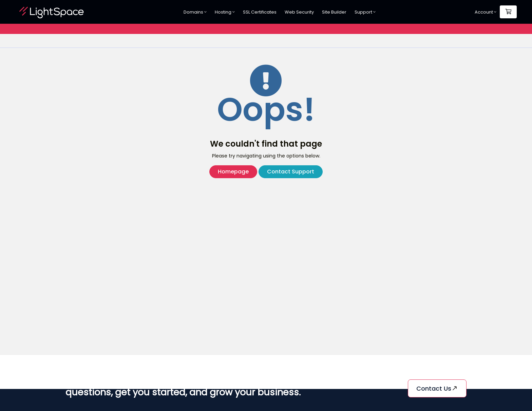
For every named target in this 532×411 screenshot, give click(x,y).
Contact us (437, 388)
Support (365, 12)
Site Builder (334, 12)
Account (486, 12)
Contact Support (291, 172)
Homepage (233, 172)
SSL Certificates (260, 12)
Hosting (225, 12)
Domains (195, 12)
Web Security (299, 12)
